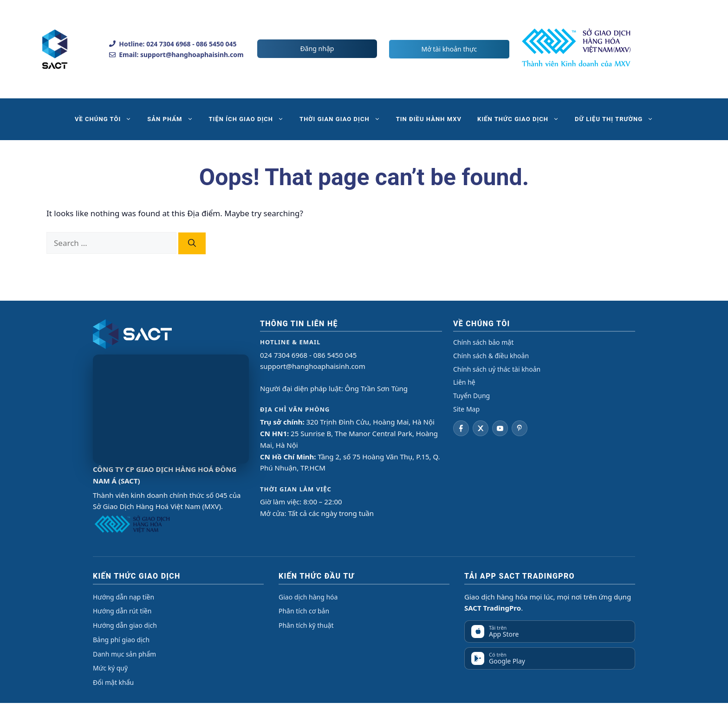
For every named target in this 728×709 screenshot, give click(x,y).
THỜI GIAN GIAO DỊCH (344, 119)
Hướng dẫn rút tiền (122, 611)
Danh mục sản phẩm (124, 654)
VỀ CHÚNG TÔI (107, 119)
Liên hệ (464, 382)
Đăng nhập (317, 48)
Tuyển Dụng (471, 396)
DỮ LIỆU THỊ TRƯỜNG (618, 119)
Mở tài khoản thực (449, 49)
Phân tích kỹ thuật (306, 625)
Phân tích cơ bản (304, 611)
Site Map (466, 409)
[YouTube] (500, 428)
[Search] (192, 244)
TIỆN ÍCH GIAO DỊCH (250, 119)
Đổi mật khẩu (113, 682)
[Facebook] (461, 428)
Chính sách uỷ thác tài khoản (497, 369)
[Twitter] (481, 428)
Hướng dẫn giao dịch (125, 625)
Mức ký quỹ (110, 668)
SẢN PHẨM (174, 119)
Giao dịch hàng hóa (308, 597)
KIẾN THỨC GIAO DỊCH (522, 119)
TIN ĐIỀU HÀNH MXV (429, 119)
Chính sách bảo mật (483, 342)
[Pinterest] (520, 428)
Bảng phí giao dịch (121, 640)
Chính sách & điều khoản (491, 356)
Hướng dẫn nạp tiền (123, 597)
